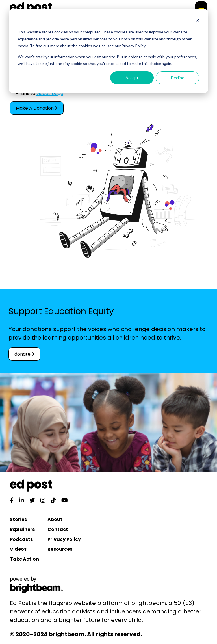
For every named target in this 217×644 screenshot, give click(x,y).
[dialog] (108, 51)
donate (24, 354)
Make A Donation (37, 108)
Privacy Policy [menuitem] (64, 539)
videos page (50, 93)
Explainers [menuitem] (22, 529)
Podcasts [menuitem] (21, 539)
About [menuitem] (55, 519)
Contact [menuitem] (58, 529)
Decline (178, 78)
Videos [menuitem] (18, 549)
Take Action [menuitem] (24, 559)
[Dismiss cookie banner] (197, 21)
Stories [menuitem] (18, 519)
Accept (132, 78)
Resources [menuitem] (60, 549)
